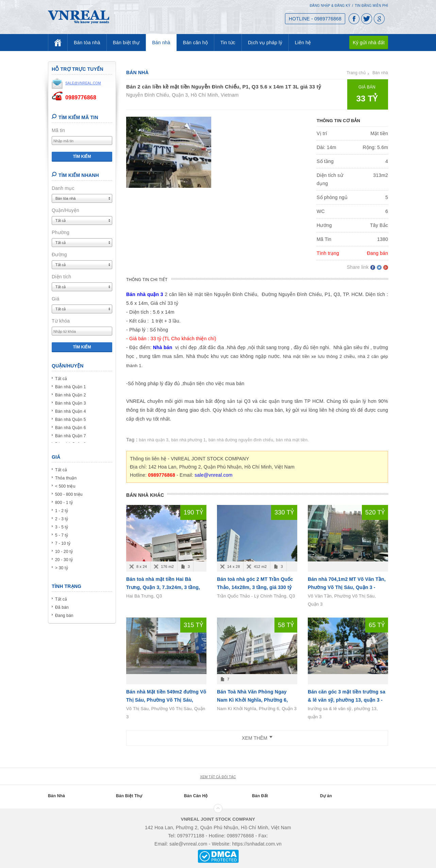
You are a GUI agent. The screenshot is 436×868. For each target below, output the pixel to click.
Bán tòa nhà (87, 43)
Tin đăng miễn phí (371, 6)
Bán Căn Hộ (196, 796)
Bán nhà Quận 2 (71, 395)
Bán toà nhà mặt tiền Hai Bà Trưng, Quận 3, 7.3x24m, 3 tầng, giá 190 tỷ (163, 587)
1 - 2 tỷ (62, 511)
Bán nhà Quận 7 (71, 436)
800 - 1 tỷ (64, 503)
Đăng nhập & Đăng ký (330, 6)
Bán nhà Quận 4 (71, 411)
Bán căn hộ (195, 43)
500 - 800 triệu (69, 494)
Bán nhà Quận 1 (71, 387)
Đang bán (64, 616)
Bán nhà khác (145, 495)
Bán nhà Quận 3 (71, 403)
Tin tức (228, 43)
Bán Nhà (56, 796)
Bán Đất (260, 796)
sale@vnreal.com (213, 475)
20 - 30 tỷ (64, 560)
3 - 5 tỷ (62, 527)
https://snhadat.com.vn (257, 844)
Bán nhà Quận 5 (71, 420)
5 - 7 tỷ (62, 535)
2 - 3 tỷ (62, 519)
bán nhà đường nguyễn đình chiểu (241, 440)
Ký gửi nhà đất (369, 43)
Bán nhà (161, 43)
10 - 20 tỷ (64, 552)
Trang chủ (356, 73)
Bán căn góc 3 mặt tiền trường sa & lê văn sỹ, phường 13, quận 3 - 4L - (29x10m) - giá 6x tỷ (347, 700)
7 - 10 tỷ (63, 543)
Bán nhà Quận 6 (71, 428)
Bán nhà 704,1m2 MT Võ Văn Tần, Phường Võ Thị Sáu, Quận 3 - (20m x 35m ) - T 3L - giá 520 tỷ (347, 587)
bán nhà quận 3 (154, 440)
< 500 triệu (65, 486)
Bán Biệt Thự (129, 796)
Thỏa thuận (66, 478)
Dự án (326, 796)
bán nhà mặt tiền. (292, 440)
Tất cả (61, 379)
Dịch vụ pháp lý (265, 43)
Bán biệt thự (126, 43)
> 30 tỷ (62, 568)
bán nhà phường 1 (188, 440)
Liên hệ (303, 43)
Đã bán (62, 607)
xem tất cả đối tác (218, 777)
